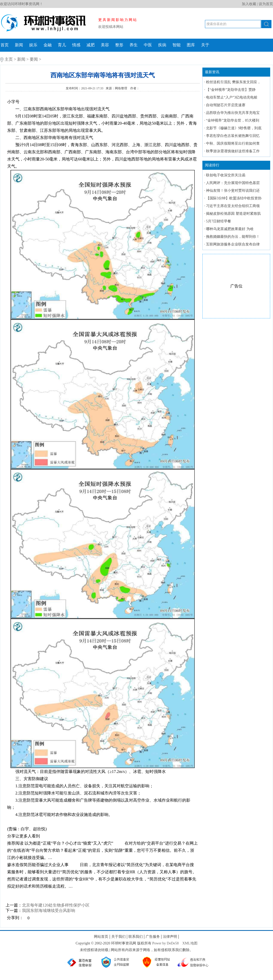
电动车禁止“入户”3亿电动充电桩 (232, 97)
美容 (105, 45)
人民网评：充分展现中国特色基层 (233, 183)
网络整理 (121, 88)
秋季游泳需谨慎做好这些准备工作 (233, 151)
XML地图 (190, 943)
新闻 (19, 45)
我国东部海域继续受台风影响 (49, 911)
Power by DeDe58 (165, 943)
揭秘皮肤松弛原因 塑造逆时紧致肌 (233, 214)
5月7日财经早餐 (219, 221)
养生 (134, 45)
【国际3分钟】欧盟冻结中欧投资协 (234, 198)
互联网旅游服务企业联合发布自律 (233, 244)
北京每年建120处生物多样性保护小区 (56, 905)
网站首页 (101, 937)
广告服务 (153, 937)
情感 (76, 45)
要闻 (34, 59)
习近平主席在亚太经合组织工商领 (233, 206)
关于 (205, 45)
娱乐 (33, 45)
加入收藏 (249, 4)
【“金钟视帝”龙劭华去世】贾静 (231, 90)
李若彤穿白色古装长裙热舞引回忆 (233, 136)
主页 (9, 59)
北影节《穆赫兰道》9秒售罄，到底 (234, 128)
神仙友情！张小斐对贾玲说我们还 (233, 191)
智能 (177, 45)
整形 (119, 45)
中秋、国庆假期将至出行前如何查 (233, 143)
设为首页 (266, 4)
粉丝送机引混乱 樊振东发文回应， (233, 82)
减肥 (91, 45)
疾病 (162, 45)
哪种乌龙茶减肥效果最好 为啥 (230, 229)
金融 (48, 45)
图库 (191, 45)
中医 (148, 45)
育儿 (62, 45)
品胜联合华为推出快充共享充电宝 (233, 113)
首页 (5, 45)
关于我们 (118, 937)
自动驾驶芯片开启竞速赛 (226, 105)
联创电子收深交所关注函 (226, 175)
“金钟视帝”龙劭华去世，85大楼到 (233, 120)
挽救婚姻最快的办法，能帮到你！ (233, 237)
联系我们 (136, 937)
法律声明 (170, 937)
